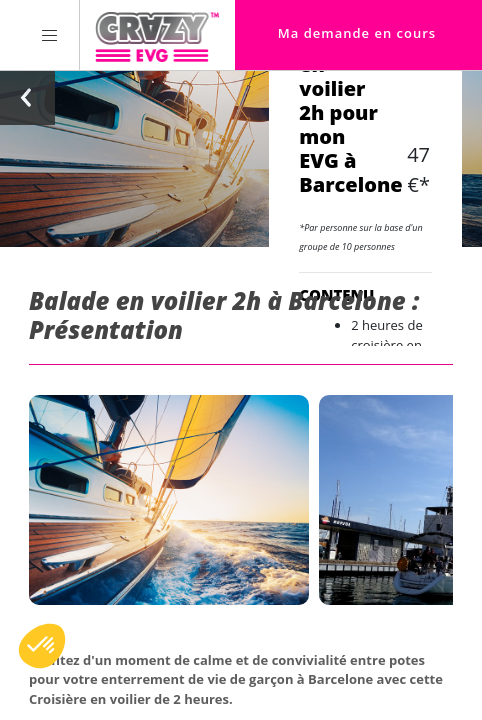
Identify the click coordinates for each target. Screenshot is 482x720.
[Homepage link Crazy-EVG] (157, 35)
